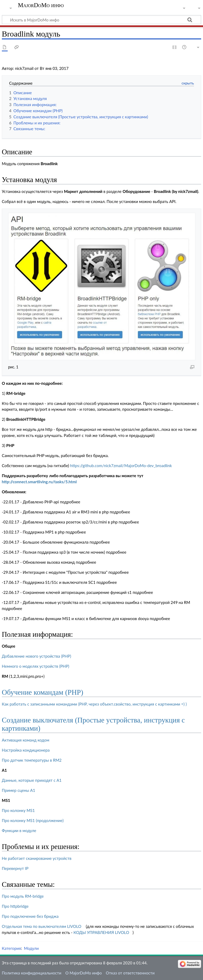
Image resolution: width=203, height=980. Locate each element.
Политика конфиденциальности (32, 973)
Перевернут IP (15, 868)
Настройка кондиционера (26, 750)
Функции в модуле (19, 830)
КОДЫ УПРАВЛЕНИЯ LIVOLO (101, 932)
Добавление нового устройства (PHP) (36, 656)
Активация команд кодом (26, 740)
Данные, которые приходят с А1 (32, 780)
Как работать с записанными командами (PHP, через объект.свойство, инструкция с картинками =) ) (94, 704)
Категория (11, 948)
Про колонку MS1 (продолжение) (33, 820)
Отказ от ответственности (130, 973)
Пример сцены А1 (19, 790)
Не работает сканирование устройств (37, 858)
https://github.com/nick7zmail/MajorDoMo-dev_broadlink (121, 466)
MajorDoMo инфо (41, 5)
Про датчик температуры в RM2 (32, 760)
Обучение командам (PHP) (43, 692)
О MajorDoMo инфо (84, 973)
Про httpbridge (15, 906)
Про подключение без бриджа (30, 916)
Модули (31, 948)
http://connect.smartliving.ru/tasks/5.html (39, 482)
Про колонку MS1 (18, 810)
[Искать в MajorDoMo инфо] (101, 20)
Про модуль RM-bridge (23, 896)
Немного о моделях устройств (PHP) (36, 666)
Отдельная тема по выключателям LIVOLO (42, 926)
